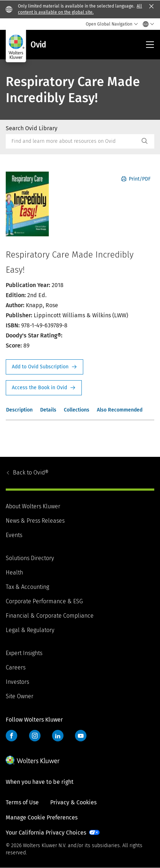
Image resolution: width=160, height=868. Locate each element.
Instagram (35, 736)
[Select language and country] (147, 24)
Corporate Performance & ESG (44, 601)
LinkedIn (58, 736)
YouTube (81, 736)
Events (14, 535)
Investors (17, 682)
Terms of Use (22, 802)
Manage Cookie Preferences (42, 817)
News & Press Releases (35, 521)
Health (14, 572)
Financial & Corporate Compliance (50, 616)
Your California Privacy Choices (46, 833)
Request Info (44, 367)
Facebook (11, 736)
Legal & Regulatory (30, 630)
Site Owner (20, 696)
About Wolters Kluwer (33, 506)
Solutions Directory (30, 558)
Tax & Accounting (27, 587)
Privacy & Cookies (73, 802)
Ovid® (31, 472)
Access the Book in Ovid (44, 388)
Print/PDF (136, 179)
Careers (16, 667)
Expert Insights (24, 653)
